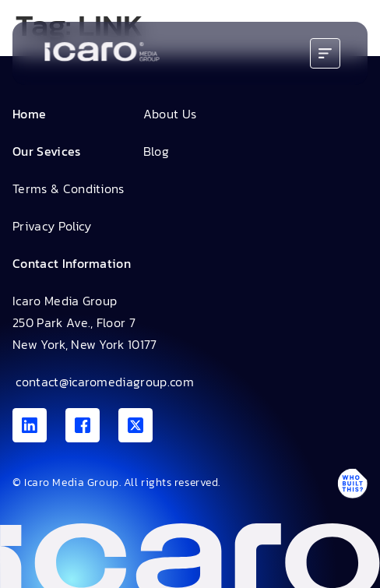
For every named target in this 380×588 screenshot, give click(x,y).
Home (29, 114)
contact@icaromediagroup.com (103, 382)
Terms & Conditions (69, 188)
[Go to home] (102, 53)
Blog (156, 151)
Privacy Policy (52, 226)
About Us (170, 114)
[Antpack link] (352, 483)
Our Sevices (47, 151)
